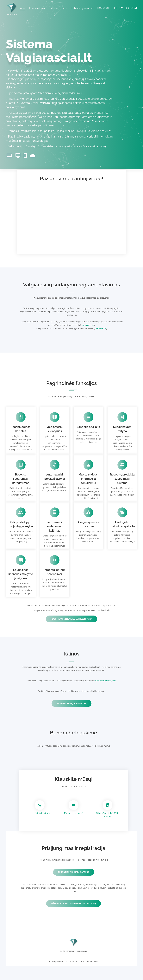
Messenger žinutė (74, 813)
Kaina (65, 8)
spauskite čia (88, 325)
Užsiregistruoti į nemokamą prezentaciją (74, 904)
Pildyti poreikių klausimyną (71, 703)
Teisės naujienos (37, 8)
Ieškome (76, 8)
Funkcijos (53, 8)
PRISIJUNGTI (103, 8)
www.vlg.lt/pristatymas (106, 681)
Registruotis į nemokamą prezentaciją (71, 619)
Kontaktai (88, 8)
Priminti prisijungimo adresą (74, 872)
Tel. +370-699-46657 (40, 813)
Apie (22, 8)
